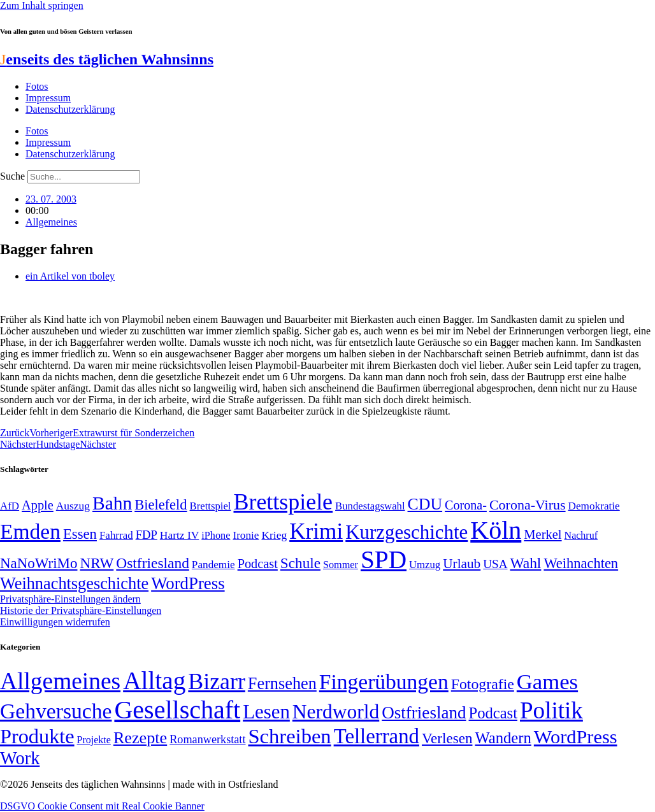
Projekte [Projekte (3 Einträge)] (94, 740)
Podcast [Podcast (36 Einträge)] (493, 713)
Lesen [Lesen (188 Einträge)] (266, 712)
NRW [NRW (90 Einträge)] (97, 563)
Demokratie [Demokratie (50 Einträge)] (594, 506)
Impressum (48, 98)
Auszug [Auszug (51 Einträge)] (73, 506)
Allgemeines (51, 222)
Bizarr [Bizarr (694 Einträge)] (217, 681)
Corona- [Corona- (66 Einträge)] (466, 505)
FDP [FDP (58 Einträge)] (147, 535)
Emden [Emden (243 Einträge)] (30, 531)
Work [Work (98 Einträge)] (20, 758)
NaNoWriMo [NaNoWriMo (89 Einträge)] (39, 563)
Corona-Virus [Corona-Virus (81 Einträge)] (528, 505)
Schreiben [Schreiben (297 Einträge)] (289, 736)
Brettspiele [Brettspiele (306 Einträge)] (284, 502)
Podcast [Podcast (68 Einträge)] (258, 564)
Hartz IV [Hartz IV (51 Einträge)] (179, 535)
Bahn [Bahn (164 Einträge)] (112, 503)
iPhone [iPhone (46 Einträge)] (216, 536)
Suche (12, 176)
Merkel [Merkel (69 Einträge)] (543, 534)
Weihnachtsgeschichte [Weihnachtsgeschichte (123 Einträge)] (74, 584)
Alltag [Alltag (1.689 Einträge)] (154, 680)
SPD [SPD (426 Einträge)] (384, 559)
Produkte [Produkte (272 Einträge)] (37, 736)
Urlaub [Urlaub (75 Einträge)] (462, 564)
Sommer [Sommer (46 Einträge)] (341, 565)
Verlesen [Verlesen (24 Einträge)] (447, 738)
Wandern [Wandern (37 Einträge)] (503, 738)
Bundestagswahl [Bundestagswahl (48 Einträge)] (370, 506)
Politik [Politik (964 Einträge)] (551, 710)
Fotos (37, 86)
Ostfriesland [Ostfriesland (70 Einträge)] (424, 713)
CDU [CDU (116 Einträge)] (425, 504)
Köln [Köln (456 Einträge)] (496, 530)
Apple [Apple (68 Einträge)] (38, 505)
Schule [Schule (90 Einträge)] (300, 563)
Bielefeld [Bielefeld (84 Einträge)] (161, 505)
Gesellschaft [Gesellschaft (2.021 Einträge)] (177, 710)
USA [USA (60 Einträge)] (495, 564)
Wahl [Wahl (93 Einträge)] (525, 563)
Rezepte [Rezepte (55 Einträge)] (140, 738)
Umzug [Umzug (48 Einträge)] (425, 565)
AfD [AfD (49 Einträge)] (10, 506)
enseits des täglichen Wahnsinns (107, 59)
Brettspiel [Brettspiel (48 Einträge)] (211, 506)
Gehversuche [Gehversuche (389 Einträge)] (56, 711)
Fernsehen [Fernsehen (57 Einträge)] (282, 684)
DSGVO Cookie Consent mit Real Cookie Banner (102, 806)
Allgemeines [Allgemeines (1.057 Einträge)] (60, 681)
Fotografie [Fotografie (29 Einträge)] (483, 684)
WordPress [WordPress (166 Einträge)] (576, 737)
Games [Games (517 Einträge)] (547, 682)
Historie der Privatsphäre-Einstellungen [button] (81, 610)
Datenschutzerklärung (70, 109)
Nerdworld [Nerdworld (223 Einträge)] (336, 712)
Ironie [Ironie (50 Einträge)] (246, 535)
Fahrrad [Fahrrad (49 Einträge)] (116, 535)
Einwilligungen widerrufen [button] (55, 622)
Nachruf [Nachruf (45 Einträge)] (581, 535)
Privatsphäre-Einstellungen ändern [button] (70, 599)
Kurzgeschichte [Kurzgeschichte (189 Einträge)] (407, 532)
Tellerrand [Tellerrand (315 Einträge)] (377, 736)
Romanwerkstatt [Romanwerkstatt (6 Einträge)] (207, 739)
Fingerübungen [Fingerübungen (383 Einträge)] (384, 682)
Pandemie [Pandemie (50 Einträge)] (213, 565)
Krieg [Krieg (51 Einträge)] (274, 535)
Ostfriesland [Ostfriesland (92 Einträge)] (153, 563)
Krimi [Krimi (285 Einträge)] (316, 531)
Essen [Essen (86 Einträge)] (80, 534)
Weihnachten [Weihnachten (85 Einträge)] (581, 563)
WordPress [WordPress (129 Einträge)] (188, 583)
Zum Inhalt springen (42, 5)
